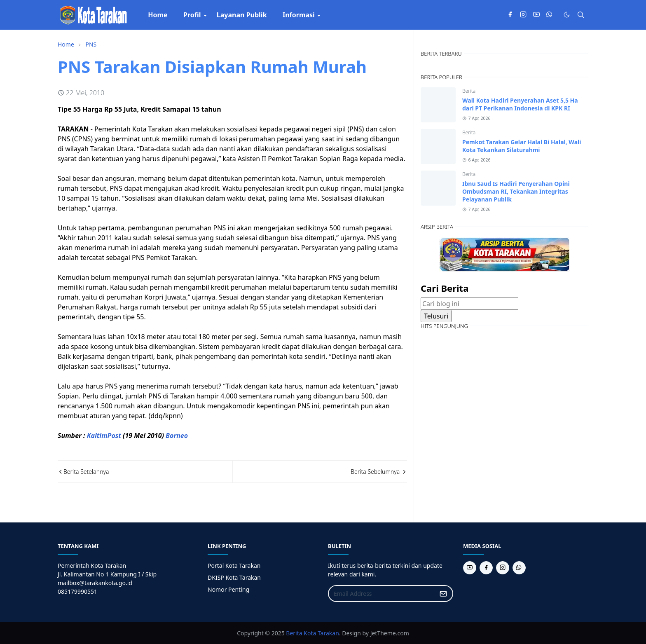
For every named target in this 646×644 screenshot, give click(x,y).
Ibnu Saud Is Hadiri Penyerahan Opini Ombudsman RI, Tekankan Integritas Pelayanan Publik (516, 191)
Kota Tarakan (321, 633)
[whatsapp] (550, 15)
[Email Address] (382, 594)
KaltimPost (104, 436)
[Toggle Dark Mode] (567, 15)
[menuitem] (158, 15)
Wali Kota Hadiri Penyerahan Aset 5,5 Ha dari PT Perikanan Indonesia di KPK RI (520, 104)
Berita (469, 91)
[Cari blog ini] (469, 304)
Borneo (177, 436)
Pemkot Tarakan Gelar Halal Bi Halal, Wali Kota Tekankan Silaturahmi (522, 146)
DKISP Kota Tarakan (234, 577)
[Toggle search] (581, 15)
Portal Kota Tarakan (234, 566)
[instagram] (523, 15)
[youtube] (536, 15)
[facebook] (510, 15)
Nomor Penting (228, 589)
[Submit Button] (443, 594)
